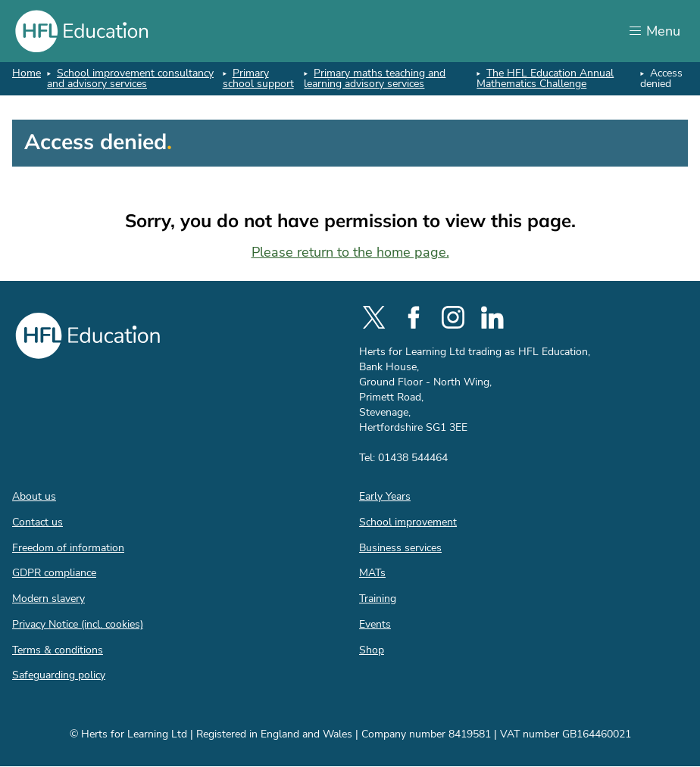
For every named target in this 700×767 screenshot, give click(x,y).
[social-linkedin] (492, 317)
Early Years (385, 496)
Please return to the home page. (350, 252)
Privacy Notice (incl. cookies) (78, 624)
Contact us (37, 522)
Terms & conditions (58, 650)
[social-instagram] (453, 317)
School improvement (408, 522)
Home (27, 73)
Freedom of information (68, 548)
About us (34, 496)
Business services (400, 548)
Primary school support (258, 78)
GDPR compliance (54, 573)
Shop (372, 650)
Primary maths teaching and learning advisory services (375, 78)
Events (375, 624)
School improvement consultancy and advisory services (130, 78)
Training (378, 599)
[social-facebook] (414, 317)
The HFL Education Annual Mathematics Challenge (545, 78)
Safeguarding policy (59, 675)
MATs (372, 573)
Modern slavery (48, 599)
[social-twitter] (374, 317)
